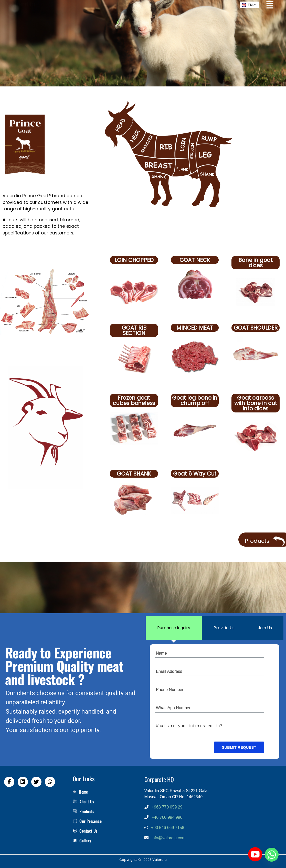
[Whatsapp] (272, 855)
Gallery (82, 841)
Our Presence (87, 821)
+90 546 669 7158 (168, 828)
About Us (83, 802)
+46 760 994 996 (167, 817)
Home (80, 792)
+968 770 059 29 (167, 807)
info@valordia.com (169, 838)
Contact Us (85, 831)
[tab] (174, 628)
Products (83, 811)
